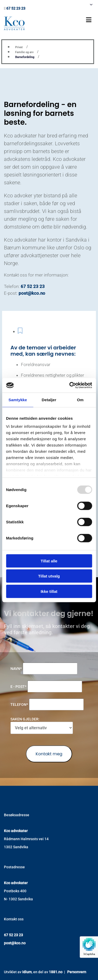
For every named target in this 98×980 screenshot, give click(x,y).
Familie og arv (24, 52)
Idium (27, 972)
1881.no (56, 972)
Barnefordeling (25, 57)
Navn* (16, 669)
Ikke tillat (49, 591)
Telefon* (19, 705)
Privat (19, 47)
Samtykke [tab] (18, 400)
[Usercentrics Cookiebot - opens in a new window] (70, 385)
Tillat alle (49, 561)
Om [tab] (80, 400)
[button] (61, 20)
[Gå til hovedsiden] (14, 29)
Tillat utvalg (49, 576)
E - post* (18, 687)
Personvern (77, 972)
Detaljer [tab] (49, 400)
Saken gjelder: (25, 719)
